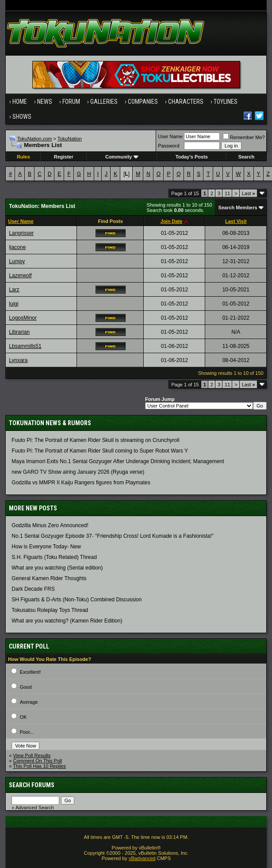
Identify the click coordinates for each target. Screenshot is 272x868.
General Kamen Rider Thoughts (49, 578)
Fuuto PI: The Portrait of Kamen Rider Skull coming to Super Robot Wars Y (100, 451)
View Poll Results (32, 755)
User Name (170, 136)
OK (23, 717)
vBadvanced (142, 858)
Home (20, 102)
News (45, 102)
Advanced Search (35, 808)
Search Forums (32, 785)
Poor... (27, 732)
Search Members (238, 208)
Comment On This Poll (37, 761)
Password (169, 146)
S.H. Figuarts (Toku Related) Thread (54, 557)
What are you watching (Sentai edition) (57, 568)
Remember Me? (244, 137)
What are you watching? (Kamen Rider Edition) (67, 621)
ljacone (17, 247)
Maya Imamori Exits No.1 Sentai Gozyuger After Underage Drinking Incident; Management (118, 461)
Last (249, 193)
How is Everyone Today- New (46, 547)
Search (247, 157)
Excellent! (31, 672)
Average (29, 702)
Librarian (19, 332)
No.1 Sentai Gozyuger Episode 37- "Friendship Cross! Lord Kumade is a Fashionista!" (113, 536)
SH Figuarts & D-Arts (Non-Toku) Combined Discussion (77, 600)
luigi (13, 304)
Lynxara (18, 360)
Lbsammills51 (25, 346)
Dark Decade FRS (33, 589)
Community (122, 157)
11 (227, 193)
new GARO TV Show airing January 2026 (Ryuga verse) (78, 472)
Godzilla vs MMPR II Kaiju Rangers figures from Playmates (81, 483)
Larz (14, 290)
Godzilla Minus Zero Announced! (50, 525)
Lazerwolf (20, 275)
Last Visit (236, 221)
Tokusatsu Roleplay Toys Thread (50, 610)
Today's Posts (192, 157)
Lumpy (17, 261)
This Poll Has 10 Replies (39, 766)
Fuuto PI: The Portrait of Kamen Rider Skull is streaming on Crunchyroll (95, 440)
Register (64, 157)
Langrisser (21, 233)
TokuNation (70, 139)
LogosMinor (23, 318)
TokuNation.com (35, 139)
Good (26, 687)
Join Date (172, 221)
